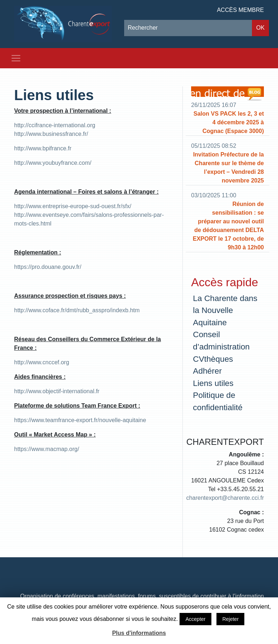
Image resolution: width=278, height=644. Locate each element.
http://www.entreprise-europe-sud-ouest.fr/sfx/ (73, 206)
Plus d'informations (139, 633)
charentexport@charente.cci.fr (225, 498)
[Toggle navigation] (16, 58)
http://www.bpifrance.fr (43, 148)
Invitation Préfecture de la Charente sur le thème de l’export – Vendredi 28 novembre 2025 (228, 168)
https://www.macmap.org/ (47, 449)
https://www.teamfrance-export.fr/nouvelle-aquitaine (80, 420)
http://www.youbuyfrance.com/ (53, 163)
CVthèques (213, 359)
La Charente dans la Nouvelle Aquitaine (225, 310)
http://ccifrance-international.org (55, 125)
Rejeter (230, 619)
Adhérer (207, 371)
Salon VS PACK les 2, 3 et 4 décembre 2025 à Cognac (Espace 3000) (229, 122)
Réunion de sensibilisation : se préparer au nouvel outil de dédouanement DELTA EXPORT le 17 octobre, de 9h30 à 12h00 (228, 226)
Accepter (195, 619)
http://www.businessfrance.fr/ (51, 134)
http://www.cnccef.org (42, 362)
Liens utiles (54, 95)
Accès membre (240, 10)
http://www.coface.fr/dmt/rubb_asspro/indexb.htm (77, 310)
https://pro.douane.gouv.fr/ (48, 267)
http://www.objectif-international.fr (57, 391)
